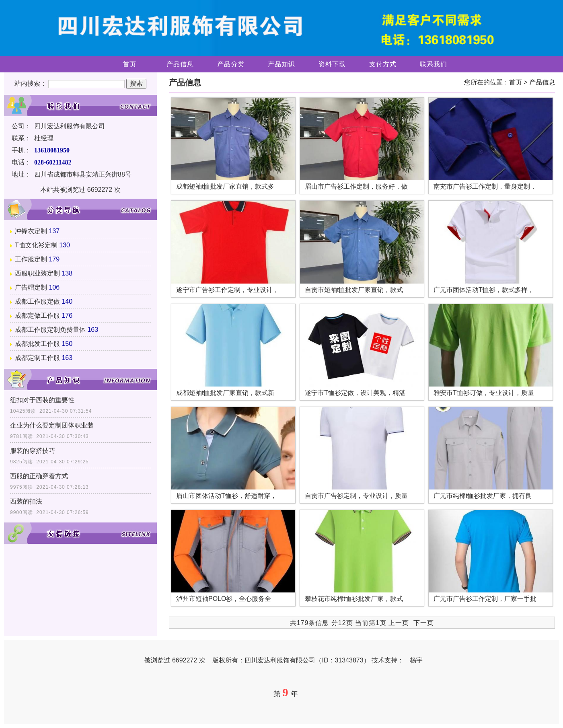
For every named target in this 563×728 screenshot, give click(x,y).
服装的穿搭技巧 (33, 451)
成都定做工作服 (37, 316)
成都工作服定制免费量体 (50, 330)
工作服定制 (31, 259)
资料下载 (332, 64)
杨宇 (416, 660)
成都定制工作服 (37, 358)
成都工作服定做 (37, 301)
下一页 (424, 623)
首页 (129, 64)
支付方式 (383, 64)
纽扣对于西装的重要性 (42, 400)
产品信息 (180, 64)
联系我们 (434, 64)
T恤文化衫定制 (36, 245)
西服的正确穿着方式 (39, 476)
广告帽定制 (31, 287)
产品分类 (231, 64)
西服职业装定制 (37, 273)
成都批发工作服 (37, 344)
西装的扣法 (26, 501)
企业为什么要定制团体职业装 (52, 425)
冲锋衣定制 (31, 231)
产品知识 (281, 64)
